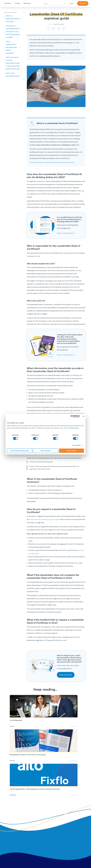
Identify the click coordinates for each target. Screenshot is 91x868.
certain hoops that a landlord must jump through (47, 522)
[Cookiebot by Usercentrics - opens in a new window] (72, 416)
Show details (77, 445)
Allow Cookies (71, 451)
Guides (12, 729)
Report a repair (59, 841)
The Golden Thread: (83, 858)
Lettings (28, 813)
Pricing (25, 3)
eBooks (37, 729)
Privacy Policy (74, 428)
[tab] (13, 19)
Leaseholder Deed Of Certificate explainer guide (60, 858)
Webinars (62, 729)
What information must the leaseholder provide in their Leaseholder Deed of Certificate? (13, 63)
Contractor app (59, 833)
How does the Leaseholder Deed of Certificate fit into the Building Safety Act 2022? (13, 32)
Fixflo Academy (59, 819)
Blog (41, 817)
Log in (72, 3)
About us (71, 813)
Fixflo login (58, 837)
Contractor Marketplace (29, 831)
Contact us (72, 821)
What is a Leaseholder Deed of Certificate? (13, 19)
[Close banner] (84, 416)
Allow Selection (46, 451)
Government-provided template (40, 556)
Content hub (44, 813)
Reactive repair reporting (30, 824)
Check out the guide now (66, 236)
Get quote (83, 3)
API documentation (59, 828)
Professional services (58, 814)
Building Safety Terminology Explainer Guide (28, 858)
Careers (71, 817)
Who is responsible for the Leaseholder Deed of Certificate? (11, 47)
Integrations (29, 836)
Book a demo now (66, 678)
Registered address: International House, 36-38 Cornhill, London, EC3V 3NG (22, 864)
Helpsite (57, 823)
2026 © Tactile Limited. (54, 864)
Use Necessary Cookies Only (20, 451)
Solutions (15, 3)
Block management (30, 818)
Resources (34, 3)
